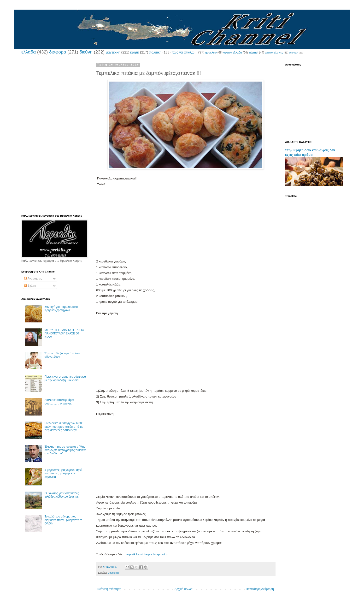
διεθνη (86, 52)
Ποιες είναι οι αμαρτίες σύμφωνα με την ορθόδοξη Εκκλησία (65, 378)
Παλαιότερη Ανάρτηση (260, 589)
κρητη (135, 52)
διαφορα (58, 52)
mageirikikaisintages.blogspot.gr (146, 554)
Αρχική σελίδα (184, 589)
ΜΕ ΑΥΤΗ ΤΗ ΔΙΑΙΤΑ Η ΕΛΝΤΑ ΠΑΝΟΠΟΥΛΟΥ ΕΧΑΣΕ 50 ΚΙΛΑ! (64, 334)
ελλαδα (29, 52)
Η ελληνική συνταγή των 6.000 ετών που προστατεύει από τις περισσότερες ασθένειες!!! (64, 427)
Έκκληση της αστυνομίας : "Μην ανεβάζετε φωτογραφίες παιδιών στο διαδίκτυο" (65, 450)
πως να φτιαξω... (184, 52)
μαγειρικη (113, 52)
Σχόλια (30, 286)
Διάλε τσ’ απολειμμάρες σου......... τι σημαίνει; (59, 402)
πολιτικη (155, 52)
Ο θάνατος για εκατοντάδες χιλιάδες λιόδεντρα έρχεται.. (62, 495)
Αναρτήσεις (33, 279)
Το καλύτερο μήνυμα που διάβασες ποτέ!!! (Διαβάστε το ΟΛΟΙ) (64, 520)
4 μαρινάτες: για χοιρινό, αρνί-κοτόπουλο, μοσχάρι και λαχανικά (64, 473)
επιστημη (294, 53)
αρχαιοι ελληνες (274, 53)
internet (253, 53)
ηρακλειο (211, 53)
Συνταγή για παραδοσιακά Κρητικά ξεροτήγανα (61, 309)
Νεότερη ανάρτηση (109, 589)
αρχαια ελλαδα (232, 53)
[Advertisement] (186, 225)
